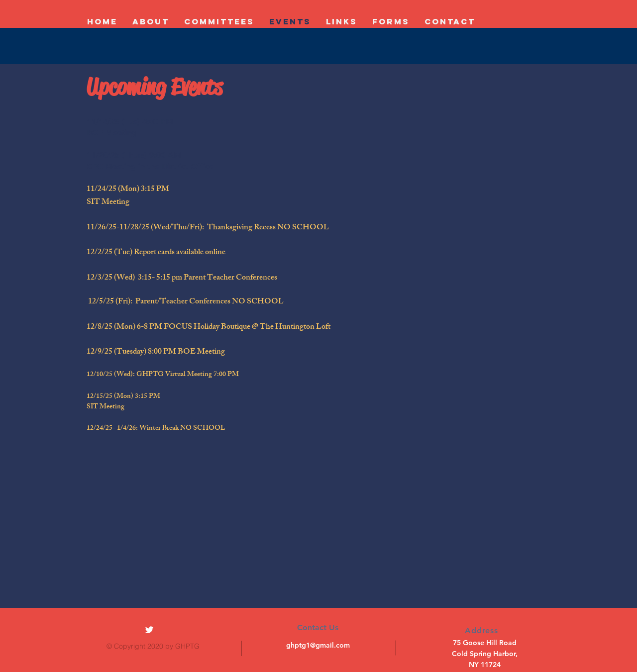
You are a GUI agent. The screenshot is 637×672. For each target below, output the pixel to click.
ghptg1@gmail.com (318, 645)
